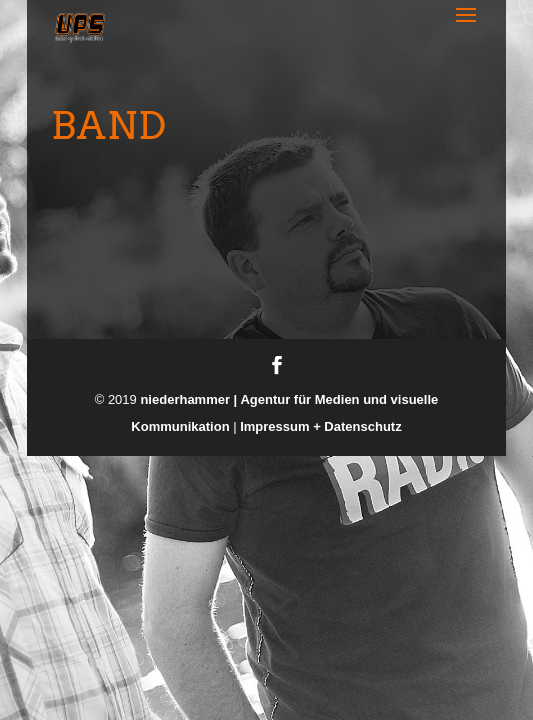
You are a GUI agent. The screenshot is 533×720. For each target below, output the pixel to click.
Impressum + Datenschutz (320, 426)
